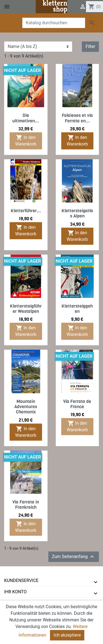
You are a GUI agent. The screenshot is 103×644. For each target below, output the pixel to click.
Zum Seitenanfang (74, 557)
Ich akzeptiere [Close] (67, 636)
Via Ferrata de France (77, 404)
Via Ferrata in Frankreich (26, 505)
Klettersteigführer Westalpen (26, 309)
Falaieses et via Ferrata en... (77, 118)
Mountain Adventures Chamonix (26, 407)
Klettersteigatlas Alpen (77, 213)
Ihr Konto (15, 592)
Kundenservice (21, 580)
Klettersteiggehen (77, 309)
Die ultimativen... (26, 118)
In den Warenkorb (26, 140)
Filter (90, 46)
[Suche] (54, 23)
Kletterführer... (26, 211)
